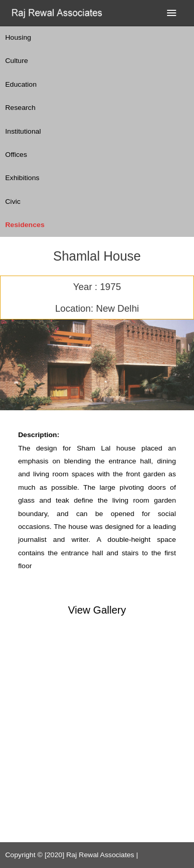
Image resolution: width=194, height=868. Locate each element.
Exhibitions (22, 178)
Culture (17, 61)
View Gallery (97, 610)
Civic (13, 202)
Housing (18, 37)
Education (21, 84)
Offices (16, 155)
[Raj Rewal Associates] (58, 13)
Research (20, 108)
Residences (25, 225)
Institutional (23, 131)
